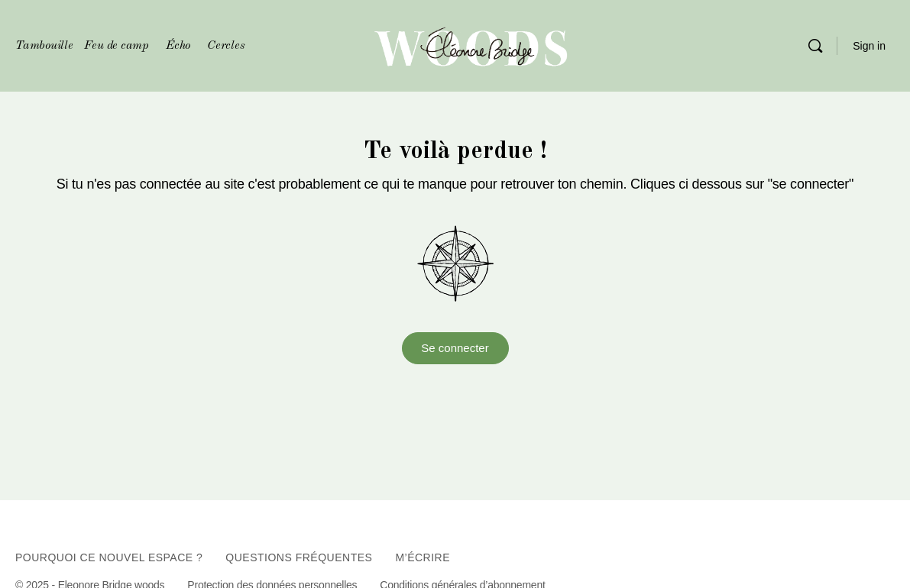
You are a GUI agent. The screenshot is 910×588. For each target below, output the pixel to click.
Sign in (869, 46)
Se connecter (455, 348)
